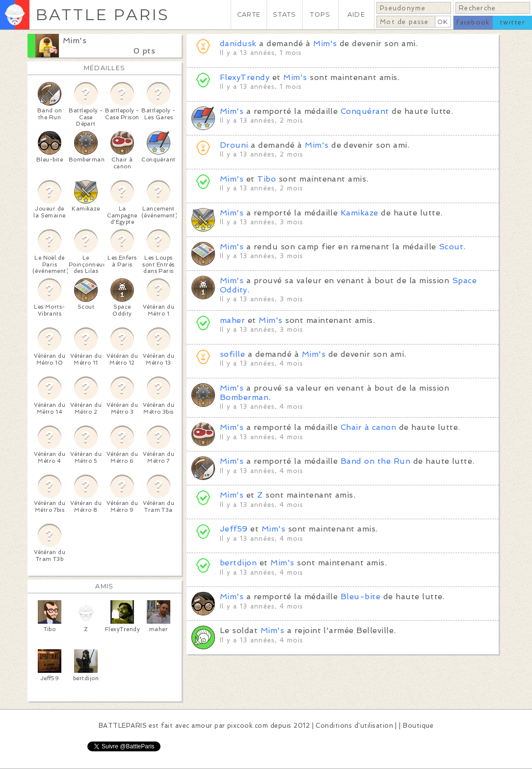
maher (232, 320)
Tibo (266, 179)
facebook (473, 22)
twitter (512, 22)
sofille (232, 354)
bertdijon (238, 563)
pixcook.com (248, 726)
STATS (284, 14)
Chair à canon (368, 427)
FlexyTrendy (245, 77)
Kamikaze (359, 213)
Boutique (418, 726)
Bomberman (244, 397)
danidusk (238, 43)
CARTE (249, 14)
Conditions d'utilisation (354, 726)
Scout (451, 247)
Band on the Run (375, 461)
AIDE (356, 14)
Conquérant (365, 111)
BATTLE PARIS (102, 14)
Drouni (234, 145)
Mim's (75, 40)
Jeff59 (234, 529)
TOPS (320, 14)
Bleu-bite (360, 597)
